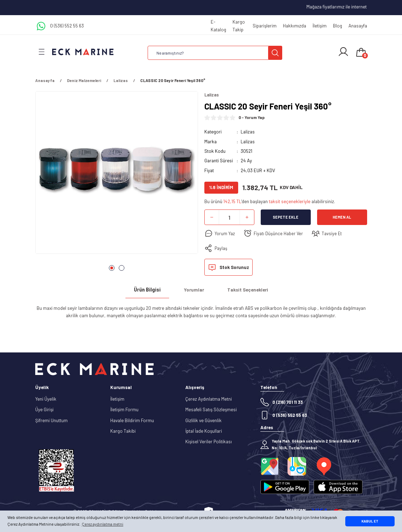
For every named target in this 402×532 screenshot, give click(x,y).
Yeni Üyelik (46, 399)
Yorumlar (194, 290)
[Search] (215, 53)
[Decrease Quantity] (212, 218)
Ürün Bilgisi (147, 290)
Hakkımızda (295, 26)
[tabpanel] (117, 175)
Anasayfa (358, 26)
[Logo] (83, 52)
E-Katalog (218, 26)
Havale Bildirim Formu (132, 420)
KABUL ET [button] (370, 521)
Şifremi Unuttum (51, 420)
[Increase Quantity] (247, 218)
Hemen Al (342, 217)
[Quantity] (229, 218)
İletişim (320, 26)
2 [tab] (122, 268)
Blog (338, 26)
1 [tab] (112, 268)
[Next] (185, 181)
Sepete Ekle (286, 217)
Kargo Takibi (123, 431)
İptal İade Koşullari (204, 431)
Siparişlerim (265, 26)
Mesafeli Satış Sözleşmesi (211, 410)
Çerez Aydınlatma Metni (209, 399)
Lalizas (248, 132)
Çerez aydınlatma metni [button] (103, 524)
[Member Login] (343, 52)
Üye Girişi (44, 410)
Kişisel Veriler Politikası (209, 442)
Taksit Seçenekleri (248, 290)
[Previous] (48, 181)
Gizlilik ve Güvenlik (203, 420)
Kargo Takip (239, 26)
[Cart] (361, 53)
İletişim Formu (124, 410)
